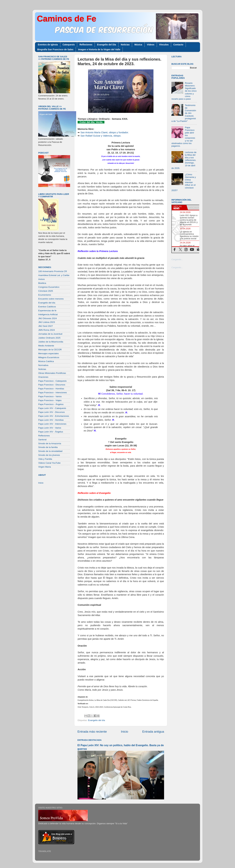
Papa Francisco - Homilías (51, 389)
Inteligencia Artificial (48, 314)
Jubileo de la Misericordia (51, 342)
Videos (151, 45)
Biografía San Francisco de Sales (55, 49)
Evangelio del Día (107, 45)
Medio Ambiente (46, 346)
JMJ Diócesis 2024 (47, 318)
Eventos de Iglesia (48, 45)
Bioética (42, 283)
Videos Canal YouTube (49, 463)
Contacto (178, 45)
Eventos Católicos (47, 307)
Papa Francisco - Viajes (50, 400)
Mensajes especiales (48, 353)
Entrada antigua (153, 732)
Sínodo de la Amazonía (50, 443)
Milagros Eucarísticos (49, 357)
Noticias (125, 45)
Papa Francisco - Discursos (52, 385)
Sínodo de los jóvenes (49, 455)
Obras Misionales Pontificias (52, 373)
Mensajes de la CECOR (50, 350)
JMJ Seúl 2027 (46, 326)
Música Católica (46, 361)
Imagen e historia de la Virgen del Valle (99, 49)
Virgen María (45, 467)
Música (138, 45)
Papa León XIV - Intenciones (52, 424)
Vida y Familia (45, 459)
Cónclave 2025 (46, 291)
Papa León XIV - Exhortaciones (54, 416)
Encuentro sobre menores (51, 299)
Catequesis (69, 45)
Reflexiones (86, 45)
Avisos (42, 279)
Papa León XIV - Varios (50, 428)
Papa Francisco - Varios (50, 396)
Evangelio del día (97, 720)
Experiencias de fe (47, 311)
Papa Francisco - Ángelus (51, 404)
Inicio (125, 732)
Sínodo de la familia (48, 447)
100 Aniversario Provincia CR (53, 271)
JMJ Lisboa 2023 (47, 322)
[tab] (179, 207)
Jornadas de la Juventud (50, 334)
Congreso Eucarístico (49, 287)
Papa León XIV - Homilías (51, 420)
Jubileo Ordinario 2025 (49, 338)
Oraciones (43, 377)
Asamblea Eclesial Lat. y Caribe (54, 275)
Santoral (42, 440)
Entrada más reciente (92, 732)
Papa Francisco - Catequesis (52, 381)
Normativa (43, 365)
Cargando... (177, 259)
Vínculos (164, 45)
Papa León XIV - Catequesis (52, 408)
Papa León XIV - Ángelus (51, 432)
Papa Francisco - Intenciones (53, 393)
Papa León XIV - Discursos (51, 412)
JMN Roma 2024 (46, 330)
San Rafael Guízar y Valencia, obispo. (101, 136)
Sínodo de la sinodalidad (50, 451)
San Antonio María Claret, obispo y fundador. (105, 132)
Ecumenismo (45, 295)
